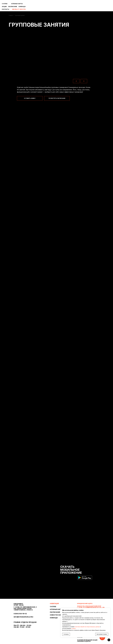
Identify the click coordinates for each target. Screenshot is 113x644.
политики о (78, 627)
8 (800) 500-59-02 (20, 614)
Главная (11, 15)
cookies (74, 629)
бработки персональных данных (90, 627)
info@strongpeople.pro (23, 617)
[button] (30, 98)
